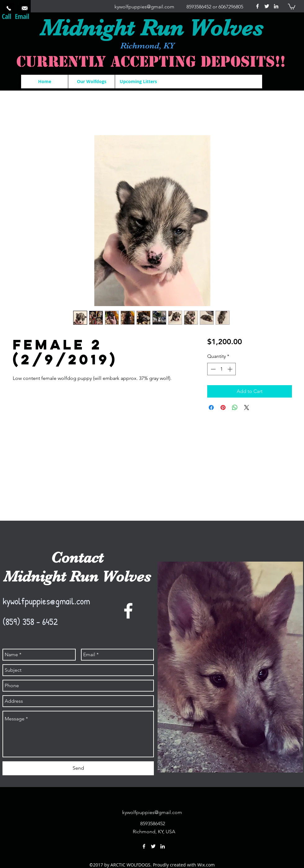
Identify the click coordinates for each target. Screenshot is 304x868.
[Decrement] (212, 369)
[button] (292, 6)
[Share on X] (247, 407)
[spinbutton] (221, 369)
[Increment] (230, 369)
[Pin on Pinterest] (223, 407)
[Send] (78, 768)
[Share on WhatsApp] (235, 407)
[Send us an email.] (25, 8)
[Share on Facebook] (211, 407)
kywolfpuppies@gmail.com (144, 7)
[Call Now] (9, 8)
